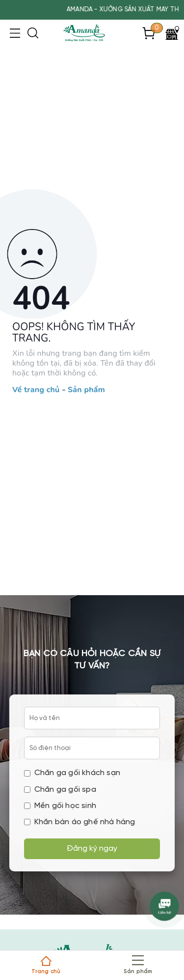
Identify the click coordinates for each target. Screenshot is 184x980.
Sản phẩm (86, 390)
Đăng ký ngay (92, 849)
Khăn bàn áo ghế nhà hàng (80, 822)
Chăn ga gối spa (60, 790)
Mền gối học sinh (60, 806)
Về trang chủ (36, 390)
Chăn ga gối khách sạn (72, 773)
